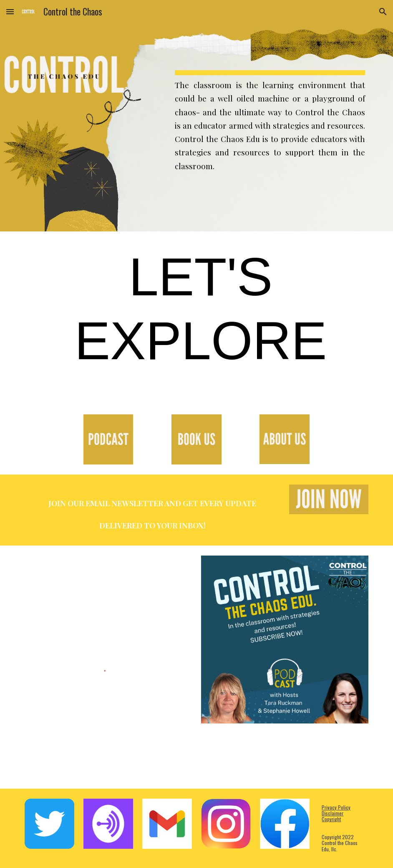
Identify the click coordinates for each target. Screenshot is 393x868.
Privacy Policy (336, 807)
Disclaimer (333, 813)
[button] (10, 11)
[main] (270, 116)
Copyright (331, 819)
